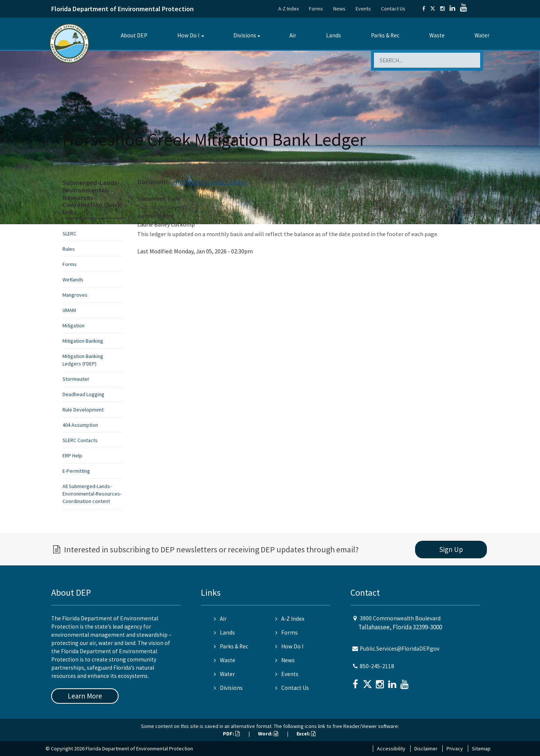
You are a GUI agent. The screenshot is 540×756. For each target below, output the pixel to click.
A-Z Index (289, 9)
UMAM (69, 310)
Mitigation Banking (83, 341)
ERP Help (72, 456)
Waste (437, 35)
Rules (69, 249)
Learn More (85, 696)
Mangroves (75, 295)
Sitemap (481, 749)
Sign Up (451, 549)
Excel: (306, 734)
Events (363, 9)
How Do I (188, 35)
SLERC (69, 234)
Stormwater (76, 379)
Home (70, 159)
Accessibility (391, 749)
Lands (334, 35)
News (339, 9)
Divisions (245, 35)
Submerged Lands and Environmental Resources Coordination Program (248, 159)
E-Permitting (76, 471)
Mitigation (73, 325)
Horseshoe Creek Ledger (210, 182)
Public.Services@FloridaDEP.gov (400, 649)
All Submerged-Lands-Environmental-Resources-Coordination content (92, 494)
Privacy (455, 749)
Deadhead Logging (83, 394)
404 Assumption (80, 425)
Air (293, 35)
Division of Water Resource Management (138, 159)
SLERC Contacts (80, 440)
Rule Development (83, 410)
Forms (316, 9)
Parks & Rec (385, 35)
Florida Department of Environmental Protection (122, 9)
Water (482, 35)
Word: (268, 734)
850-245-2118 (377, 666)
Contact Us (393, 9)
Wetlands (73, 280)
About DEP (134, 35)
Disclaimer (426, 749)
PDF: (231, 734)
